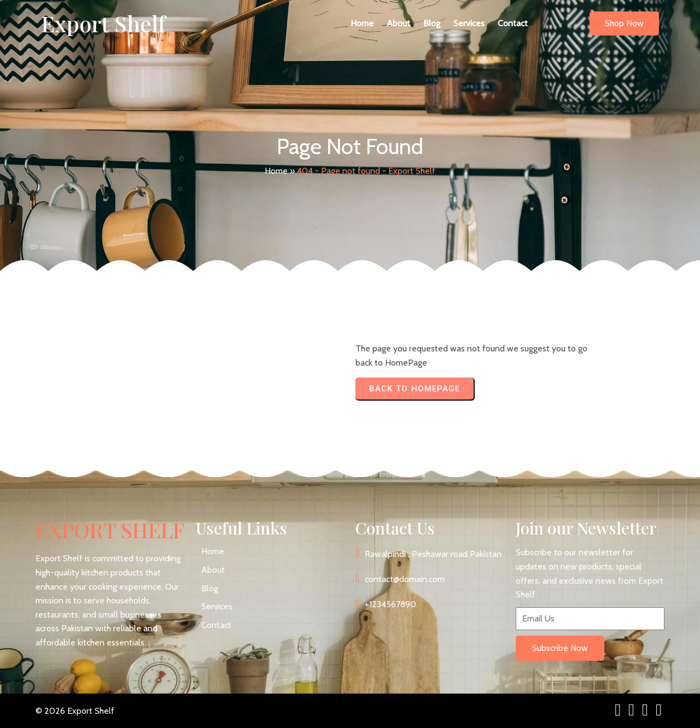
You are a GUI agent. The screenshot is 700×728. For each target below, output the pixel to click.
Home (276, 171)
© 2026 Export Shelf (75, 711)
